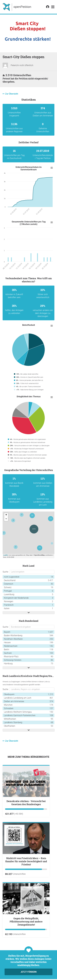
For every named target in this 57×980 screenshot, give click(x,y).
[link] (53, 7)
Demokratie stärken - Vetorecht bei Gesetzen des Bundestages (26, 803)
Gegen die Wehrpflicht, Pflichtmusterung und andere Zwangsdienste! (26, 922)
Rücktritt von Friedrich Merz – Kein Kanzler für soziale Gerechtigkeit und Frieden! (26, 861)
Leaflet (6, 555)
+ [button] (6, 515)
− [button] (6, 519)
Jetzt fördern (29, 972)
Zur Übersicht (12, 94)
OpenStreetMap (39, 555)
